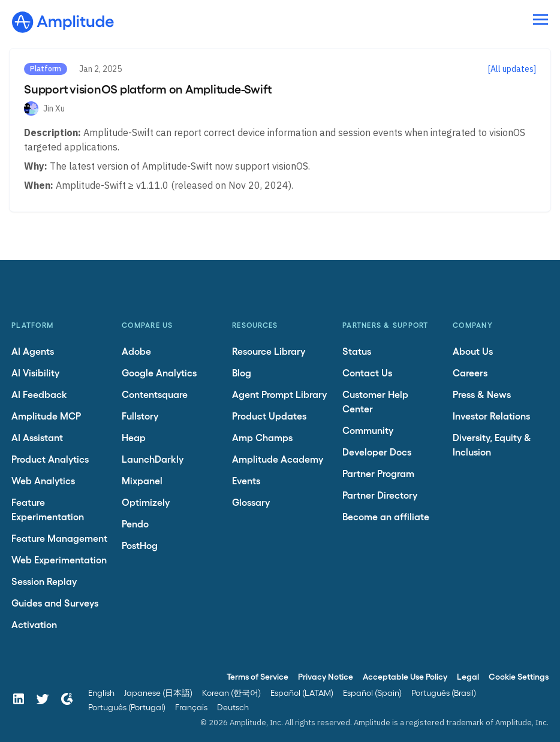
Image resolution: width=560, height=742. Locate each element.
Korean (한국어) (231, 693)
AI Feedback (39, 394)
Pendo (135, 524)
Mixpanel (142, 480)
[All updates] (512, 69)
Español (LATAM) (302, 693)
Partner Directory (380, 495)
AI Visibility (35, 372)
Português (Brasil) (444, 693)
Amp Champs (262, 437)
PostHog (140, 545)
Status (357, 351)
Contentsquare (155, 394)
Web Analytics (43, 480)
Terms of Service (258, 676)
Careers (470, 372)
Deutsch (233, 707)
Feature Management (59, 538)
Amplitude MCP (46, 416)
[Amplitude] (63, 19)
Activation (34, 624)
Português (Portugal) (127, 707)
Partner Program (378, 473)
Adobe (136, 351)
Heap (134, 437)
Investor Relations (491, 416)
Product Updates (269, 416)
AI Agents (33, 351)
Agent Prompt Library (279, 394)
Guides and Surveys (55, 603)
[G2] (67, 699)
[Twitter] (43, 699)
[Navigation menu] (541, 20)
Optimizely (146, 502)
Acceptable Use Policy (405, 676)
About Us (473, 351)
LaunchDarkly (153, 459)
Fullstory (140, 416)
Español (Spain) (372, 693)
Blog (242, 372)
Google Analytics (159, 372)
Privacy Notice (326, 676)
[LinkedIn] (19, 699)
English (101, 693)
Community (368, 430)
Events (246, 480)
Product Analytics (50, 459)
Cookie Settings (519, 676)
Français (191, 707)
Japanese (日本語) (158, 693)
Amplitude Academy (278, 459)
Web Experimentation (59, 559)
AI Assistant (37, 437)
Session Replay (44, 581)
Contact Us (367, 372)
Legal (468, 676)
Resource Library (269, 351)
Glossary (251, 502)
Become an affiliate (386, 516)
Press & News (482, 394)
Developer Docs (377, 452)
